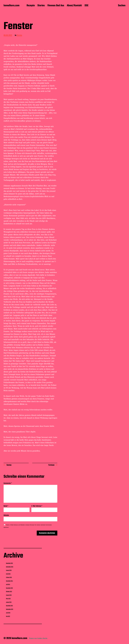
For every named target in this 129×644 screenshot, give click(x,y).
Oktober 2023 (9, 592)
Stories (41, 6)
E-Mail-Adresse (37, 506)
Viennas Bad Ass (56, 6)
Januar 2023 (9, 602)
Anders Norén (42, 638)
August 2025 (9, 570)
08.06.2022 (8, 35)
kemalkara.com (12, 6)
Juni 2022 (8, 613)
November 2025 (9, 563)
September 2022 (10, 609)
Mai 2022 (8, 616)
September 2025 (10, 567)
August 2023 (9, 595)
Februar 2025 (9, 577)
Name (6, 506)
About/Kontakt (74, 6)
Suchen (122, 6)
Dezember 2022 (9, 606)
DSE (86, 6)
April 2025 (8, 574)
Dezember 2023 (9, 588)
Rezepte (31, 6)
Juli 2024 (8, 584)
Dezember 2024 (9, 581)
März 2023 (8, 599)
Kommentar (8, 483)
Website (6, 515)
